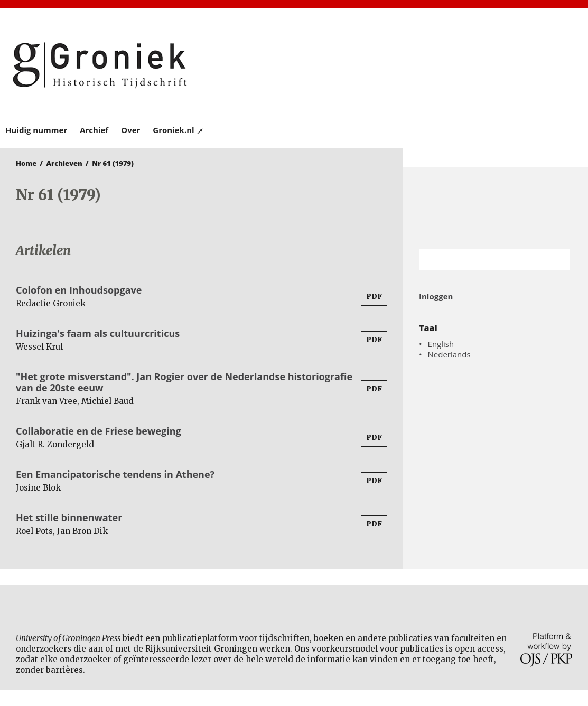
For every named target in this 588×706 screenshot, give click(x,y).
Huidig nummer (36, 130)
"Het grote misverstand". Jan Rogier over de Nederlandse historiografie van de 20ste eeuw (184, 382)
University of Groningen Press (439, 64)
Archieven (64, 163)
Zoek (556, 259)
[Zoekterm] (481, 259)
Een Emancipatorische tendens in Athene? (115, 474)
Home (26, 163)
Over (130, 130)
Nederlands (449, 354)
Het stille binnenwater (69, 517)
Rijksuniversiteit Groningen (496, 208)
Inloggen (436, 296)
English (441, 344)
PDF (374, 296)
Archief (94, 130)
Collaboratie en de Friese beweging (99, 431)
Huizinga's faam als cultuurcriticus (98, 333)
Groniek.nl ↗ (178, 130)
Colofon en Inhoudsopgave (79, 290)
